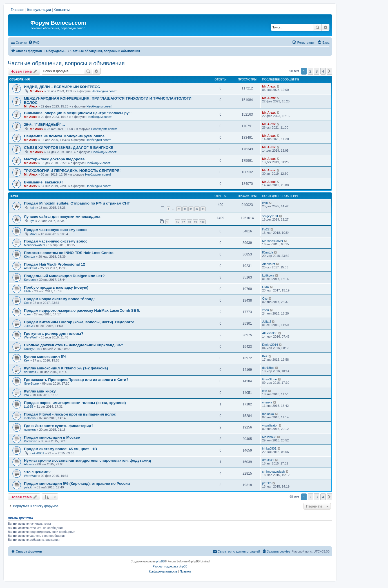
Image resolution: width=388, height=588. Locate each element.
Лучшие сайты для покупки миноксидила (62, 216)
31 (191, 209)
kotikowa (268, 275)
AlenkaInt (30, 268)
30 (185, 209)
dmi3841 (268, 460)
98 (189, 222)
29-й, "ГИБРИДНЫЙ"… (44, 124)
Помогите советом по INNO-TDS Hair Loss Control (69, 253)
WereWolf (31, 337)
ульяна (267, 402)
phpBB (160, 561)
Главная (18, 10)
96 (177, 222)
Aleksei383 (270, 333)
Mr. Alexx (37, 91)
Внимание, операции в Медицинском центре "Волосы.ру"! (78, 113)
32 (197, 209)
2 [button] (310, 71)
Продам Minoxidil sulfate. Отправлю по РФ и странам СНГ (77, 203)
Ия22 (34, 234)
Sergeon (30, 280)
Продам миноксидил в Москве (52, 437)
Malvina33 (269, 437)
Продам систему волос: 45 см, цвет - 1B (61, 449)
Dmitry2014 (32, 349)
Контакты (62, 10)
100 (202, 222)
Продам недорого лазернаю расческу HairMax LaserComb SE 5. (82, 310)
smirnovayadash (273, 472)
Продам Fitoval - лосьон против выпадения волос (70, 414)
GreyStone (31, 383)
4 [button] (323, 71)
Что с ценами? (37, 472)
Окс (27, 303)
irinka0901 (37, 453)
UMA (27, 291)
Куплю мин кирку (40, 391)
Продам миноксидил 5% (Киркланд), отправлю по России (77, 483)
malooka (30, 418)
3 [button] (317, 71)
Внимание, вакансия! (43, 182)
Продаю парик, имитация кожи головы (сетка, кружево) (75, 403)
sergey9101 (270, 216)
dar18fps (30, 372)
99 (195, 222)
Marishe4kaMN (34, 245)
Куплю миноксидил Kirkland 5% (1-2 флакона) (66, 368)
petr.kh (29, 487)
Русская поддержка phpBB (170, 566)
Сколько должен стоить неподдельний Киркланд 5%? (73, 345)
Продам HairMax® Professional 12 (54, 264)
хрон (27, 314)
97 (183, 222)
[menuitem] (34, 42)
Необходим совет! (104, 91)
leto (26, 395)
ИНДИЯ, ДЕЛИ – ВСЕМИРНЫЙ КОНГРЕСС (62, 87)
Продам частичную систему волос (56, 230)
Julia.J (28, 326)
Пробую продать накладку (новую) (56, 287)
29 (179, 209)
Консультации (39, 10)
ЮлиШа (29, 257)
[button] (329, 71)
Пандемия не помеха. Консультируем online (64, 136)
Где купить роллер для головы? (54, 334)
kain (33, 208)
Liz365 (28, 407)
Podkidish (31, 441)
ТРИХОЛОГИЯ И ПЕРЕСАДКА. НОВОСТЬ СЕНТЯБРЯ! (72, 171)
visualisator (270, 425)
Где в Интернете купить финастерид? (59, 426)
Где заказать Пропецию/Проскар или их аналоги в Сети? (76, 380)
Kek (27, 360)
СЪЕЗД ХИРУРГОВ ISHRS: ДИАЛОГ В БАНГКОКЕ (69, 148)
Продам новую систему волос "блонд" (60, 299)
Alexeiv (29, 464)
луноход (30, 430)
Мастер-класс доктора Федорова (54, 159)
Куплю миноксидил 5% (45, 357)
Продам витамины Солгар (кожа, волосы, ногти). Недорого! (79, 322)
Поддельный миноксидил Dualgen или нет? (64, 276)
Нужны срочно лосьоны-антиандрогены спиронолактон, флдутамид (87, 460)
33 (203, 209)
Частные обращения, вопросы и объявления (66, 63)
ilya (32, 221)
